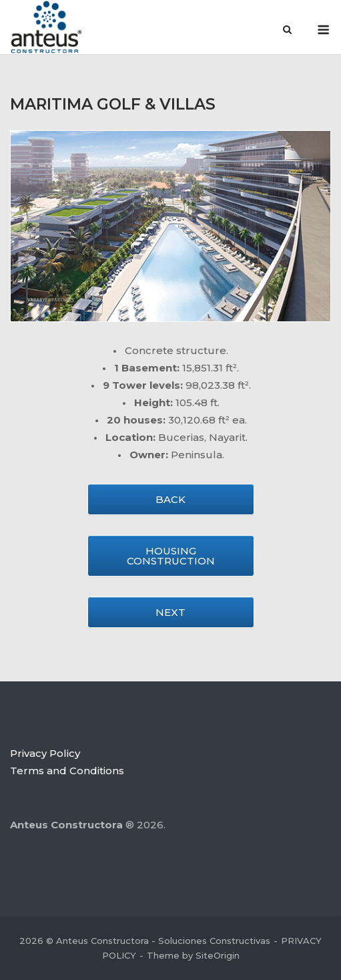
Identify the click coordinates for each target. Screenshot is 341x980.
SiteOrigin (218, 955)
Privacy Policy (45, 753)
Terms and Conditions (67, 771)
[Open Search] (287, 31)
